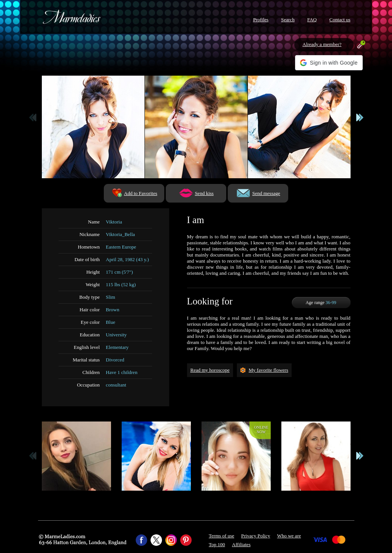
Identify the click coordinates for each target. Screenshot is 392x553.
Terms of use (221, 536)
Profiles (261, 20)
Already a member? (322, 44)
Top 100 (217, 544)
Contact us (340, 20)
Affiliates (241, 544)
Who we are (289, 536)
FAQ (312, 20)
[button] (329, 63)
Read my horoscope (210, 370)
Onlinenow (261, 430)
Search (288, 20)
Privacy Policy (256, 536)
